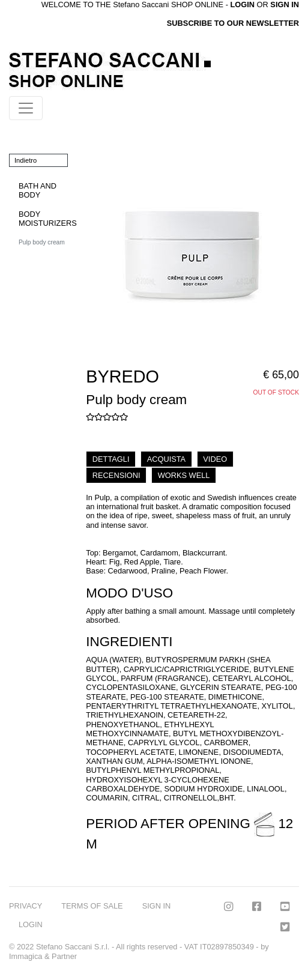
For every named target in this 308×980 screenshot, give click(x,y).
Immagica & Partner (43, 956)
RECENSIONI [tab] (116, 475)
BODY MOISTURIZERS (48, 219)
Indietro (26, 160)
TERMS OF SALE (92, 906)
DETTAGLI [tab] (111, 459)
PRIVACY (26, 906)
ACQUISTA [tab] (166, 459)
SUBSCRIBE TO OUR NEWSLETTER (233, 23)
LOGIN (31, 924)
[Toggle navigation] (26, 108)
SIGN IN (285, 5)
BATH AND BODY (38, 190)
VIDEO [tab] (215, 459)
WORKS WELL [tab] (184, 475)
